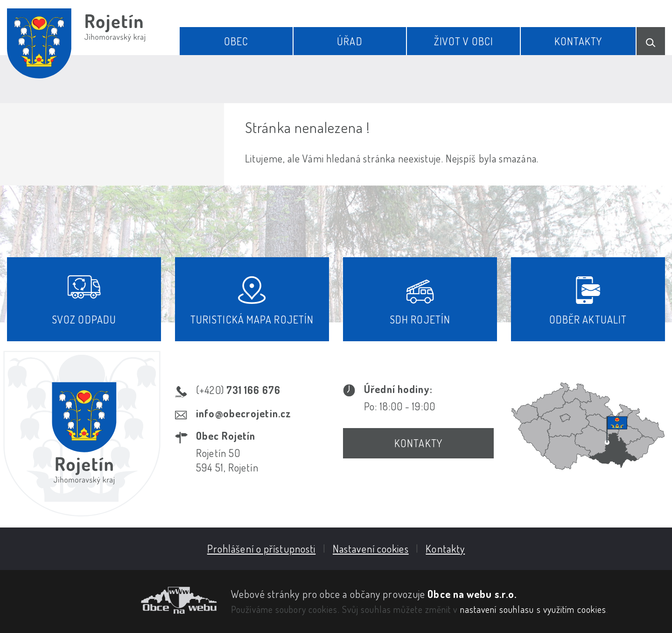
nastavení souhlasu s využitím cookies (533, 609)
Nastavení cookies (371, 549)
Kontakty (578, 41)
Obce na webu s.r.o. (472, 594)
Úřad (350, 41)
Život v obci (464, 41)
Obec (236, 41)
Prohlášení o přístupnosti (262, 549)
